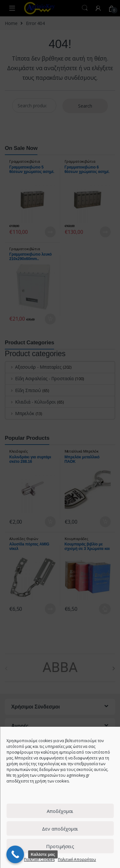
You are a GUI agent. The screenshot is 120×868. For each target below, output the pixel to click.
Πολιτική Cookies (39, 860)
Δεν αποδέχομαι (60, 829)
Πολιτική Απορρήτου (77, 860)
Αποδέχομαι (60, 811)
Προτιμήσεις (60, 846)
